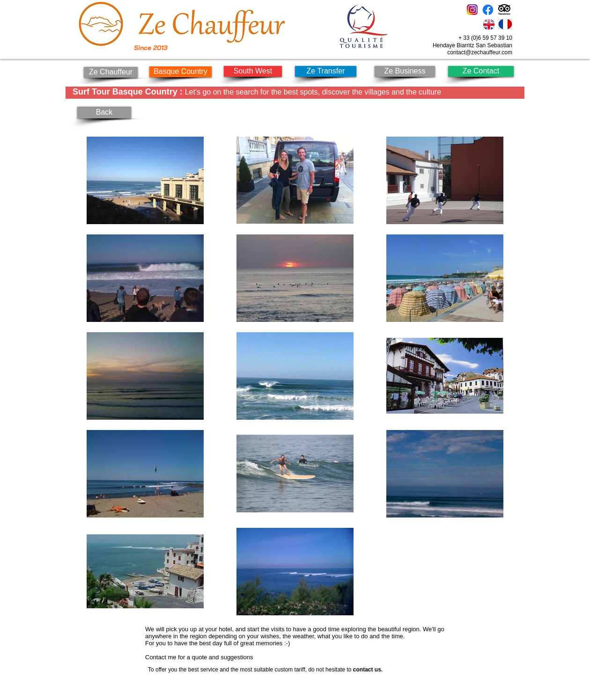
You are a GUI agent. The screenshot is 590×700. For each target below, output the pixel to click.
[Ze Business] (405, 71)
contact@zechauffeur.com (480, 52)
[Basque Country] (181, 72)
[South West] (253, 71)
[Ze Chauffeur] (111, 72)
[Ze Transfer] (326, 71)
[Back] (104, 113)
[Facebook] (488, 10)
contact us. (368, 670)
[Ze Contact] (481, 71)
